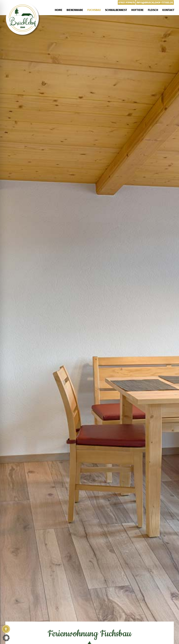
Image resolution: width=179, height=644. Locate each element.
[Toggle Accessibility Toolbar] (6, 629)
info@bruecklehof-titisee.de (155, 3)
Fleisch (153, 10)
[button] (6, 638)
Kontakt (168, 10)
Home (59, 10)
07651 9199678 (127, 3)
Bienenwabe (75, 10)
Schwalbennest (116, 10)
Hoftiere (137, 10)
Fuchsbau (94, 10)
